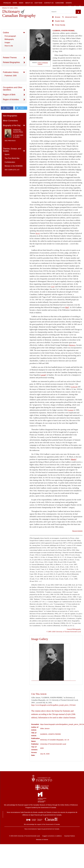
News (21, 3)
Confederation (10, 162)
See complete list (12, 170)
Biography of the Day (12, 125)
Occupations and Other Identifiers (13, 89)
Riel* (67, 307)
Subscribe (60, 3)
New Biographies (10, 116)
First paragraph (10, 36)
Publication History (11, 72)
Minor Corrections (10, 121)
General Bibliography (74, 629)
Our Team (38, 3)
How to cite (9, 46)
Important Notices (70, 836)
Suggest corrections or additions (52, 836)
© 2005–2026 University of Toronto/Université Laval (64, 632)
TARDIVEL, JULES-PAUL (18, 131)
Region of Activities (11, 100)
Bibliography (9, 39)
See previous (10, 141)
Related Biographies (11, 62)
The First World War (12, 158)
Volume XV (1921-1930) (10, 8)
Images (7, 43)
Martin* (74, 459)
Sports (7, 154)
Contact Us (49, 3)
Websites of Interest (42, 840)
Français (7, 3)
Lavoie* (43, 375)
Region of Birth (9, 95)
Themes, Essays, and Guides (12, 150)
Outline (6, 33)
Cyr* (53, 287)
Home (15, 3)
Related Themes (10, 58)
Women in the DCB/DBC (14, 166)
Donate (69, 3)
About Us (29, 3)
